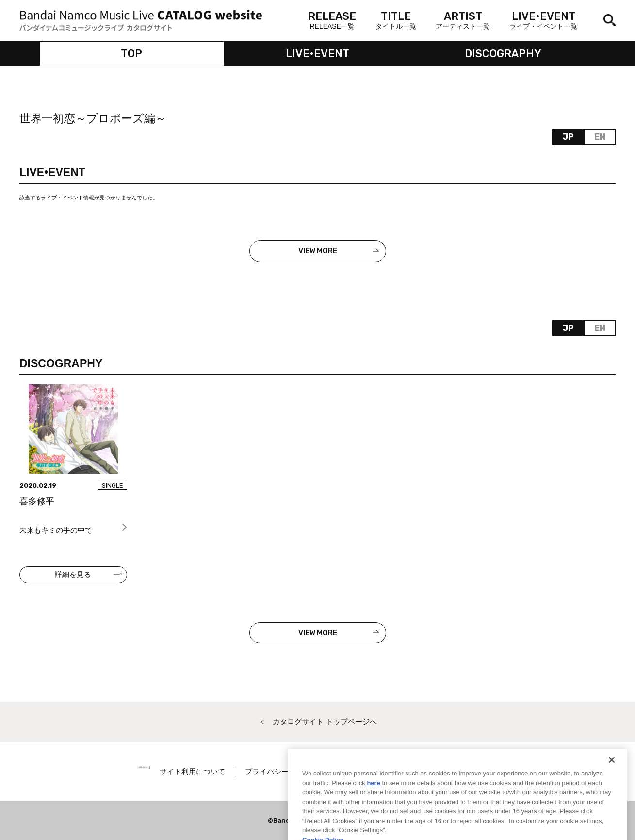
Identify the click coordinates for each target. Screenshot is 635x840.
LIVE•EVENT (317, 54)
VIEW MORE (318, 251)
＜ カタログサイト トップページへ (317, 721)
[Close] (612, 774)
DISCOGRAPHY (503, 54)
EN (600, 137)
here (374, 797)
